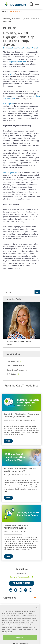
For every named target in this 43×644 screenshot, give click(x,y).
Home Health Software (15, 366)
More (8, 441)
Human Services (12, 605)
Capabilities (10, 598)
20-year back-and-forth (18, 62)
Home (4, 11)
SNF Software (12, 374)
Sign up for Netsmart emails (20, 577)
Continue (20, 641)
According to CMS (10, 173)
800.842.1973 (22, 573)
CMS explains (9, 104)
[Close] (37, 611)
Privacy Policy (20, 626)
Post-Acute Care (13, 362)
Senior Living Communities (17, 370)
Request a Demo (21, 583)
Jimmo (13, 74)
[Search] (19, 292)
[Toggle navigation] (37, 4)
